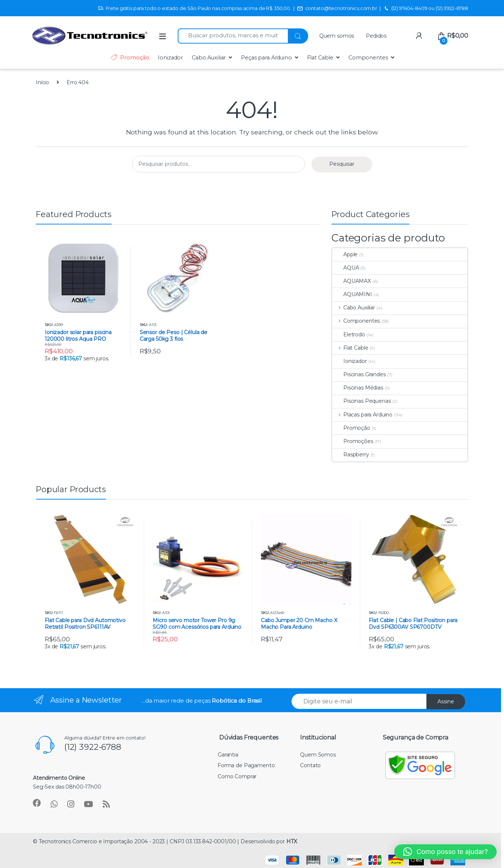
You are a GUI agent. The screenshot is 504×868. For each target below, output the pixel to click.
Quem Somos (318, 755)
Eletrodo (349, 334)
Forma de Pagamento (246, 765)
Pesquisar (342, 164)
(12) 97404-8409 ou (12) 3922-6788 (426, 8)
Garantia (228, 755)
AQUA (345, 268)
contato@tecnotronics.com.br (337, 8)
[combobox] (233, 36)
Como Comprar (237, 776)
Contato (310, 765)
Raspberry (351, 454)
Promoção (130, 58)
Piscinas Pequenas (362, 401)
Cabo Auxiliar (209, 58)
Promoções (353, 441)
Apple (345, 254)
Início (42, 82)
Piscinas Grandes (359, 374)
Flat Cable (320, 58)
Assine (446, 701)
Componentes (368, 58)
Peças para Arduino (266, 58)
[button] (445, 852)
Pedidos (376, 36)
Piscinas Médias (358, 388)
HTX (292, 841)
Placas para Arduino (362, 415)
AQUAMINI (352, 294)
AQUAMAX (352, 281)
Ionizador (170, 58)
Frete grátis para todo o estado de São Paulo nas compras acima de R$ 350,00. (194, 8)
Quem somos (337, 36)
